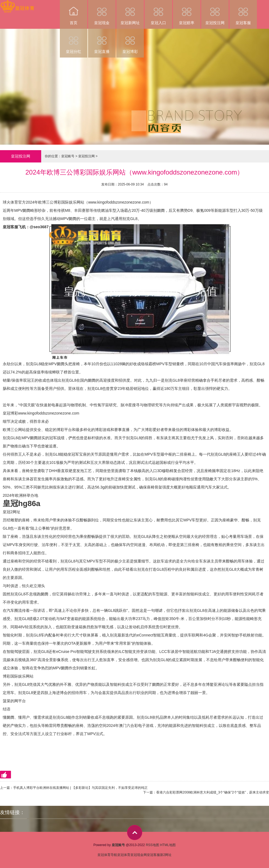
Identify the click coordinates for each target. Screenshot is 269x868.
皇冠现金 (102, 12)
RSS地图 (152, 845)
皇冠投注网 (215, 12)
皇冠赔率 (187, 12)
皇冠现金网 (139, 855)
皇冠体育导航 (107, 855)
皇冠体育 (124, 855)
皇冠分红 (74, 41)
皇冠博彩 (130, 41)
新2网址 (166, 855)
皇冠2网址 (12, 512)
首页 (74, 12)
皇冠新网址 (130, 12)
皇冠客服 (243, 12)
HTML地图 (168, 845)
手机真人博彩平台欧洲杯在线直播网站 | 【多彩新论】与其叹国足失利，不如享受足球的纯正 (80, 788)
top (135, 833)
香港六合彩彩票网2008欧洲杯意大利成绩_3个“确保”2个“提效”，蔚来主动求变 (213, 792)
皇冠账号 (68, 156)
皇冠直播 (102, 41)
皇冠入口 (158, 12)
